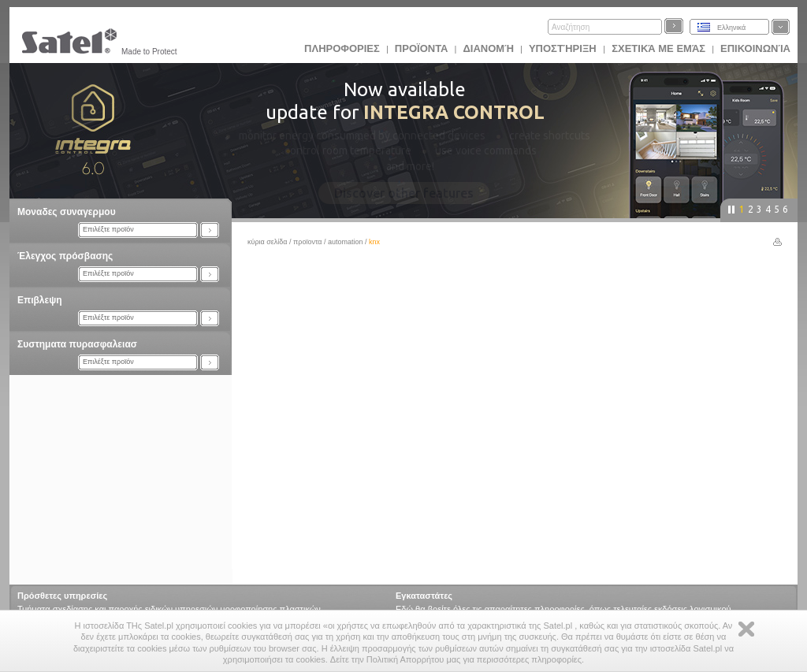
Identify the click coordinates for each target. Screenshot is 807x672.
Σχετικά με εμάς (658, 48)
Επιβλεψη (40, 300)
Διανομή (488, 48)
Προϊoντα (422, 48)
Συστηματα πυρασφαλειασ (77, 344)
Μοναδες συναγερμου (67, 212)
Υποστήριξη (564, 48)
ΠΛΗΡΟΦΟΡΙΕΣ (342, 48)
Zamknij (746, 629)
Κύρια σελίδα (268, 242)
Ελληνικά (731, 28)
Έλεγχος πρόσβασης (65, 256)
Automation (346, 242)
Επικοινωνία (755, 48)
